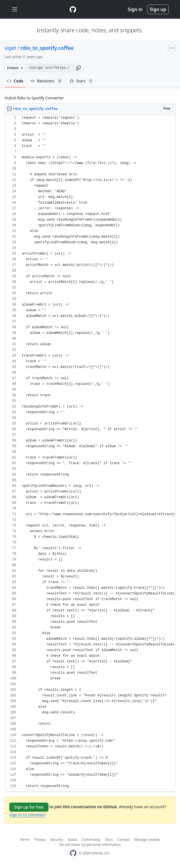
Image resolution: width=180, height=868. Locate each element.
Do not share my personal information (90, 845)
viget (10, 48)
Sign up (158, 9)
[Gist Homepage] (73, 9)
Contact (123, 840)
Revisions (46, 81)
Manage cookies (147, 840)
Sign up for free (29, 807)
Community (91, 840)
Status (72, 840)
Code (15, 81)
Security (57, 840)
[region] (90, 452)
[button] (78, 68)
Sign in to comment (27, 815)
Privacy (40, 840)
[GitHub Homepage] (73, 853)
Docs (109, 840)
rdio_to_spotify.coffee (47, 48)
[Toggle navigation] (15, 9)
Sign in (135, 9)
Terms (25, 840)
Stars (82, 81)
